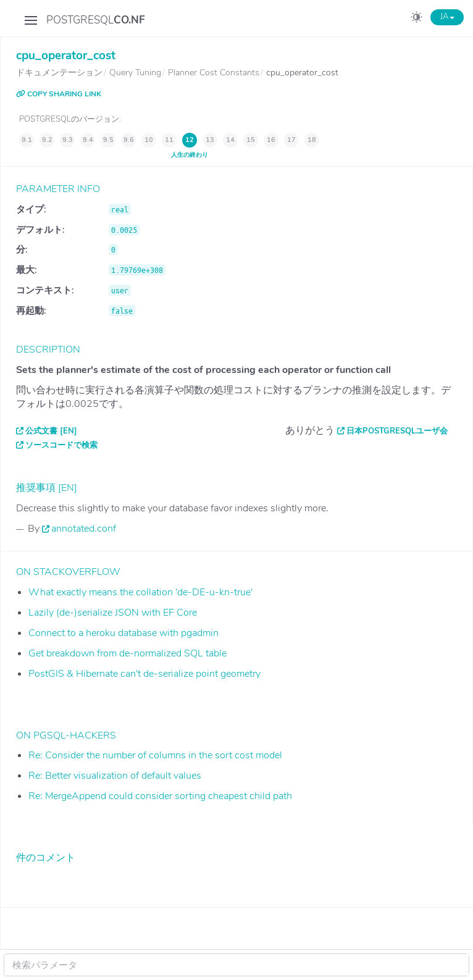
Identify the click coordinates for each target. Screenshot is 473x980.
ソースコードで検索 (61, 445)
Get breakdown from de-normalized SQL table (128, 653)
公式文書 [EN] (51, 431)
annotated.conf (84, 529)
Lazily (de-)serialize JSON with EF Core (113, 613)
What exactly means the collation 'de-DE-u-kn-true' (140, 592)
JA (447, 17)
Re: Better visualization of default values (115, 776)
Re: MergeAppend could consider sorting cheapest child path (160, 796)
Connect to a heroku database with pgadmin (123, 633)
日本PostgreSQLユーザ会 (397, 431)
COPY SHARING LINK (59, 94)
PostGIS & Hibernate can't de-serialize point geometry (144, 674)
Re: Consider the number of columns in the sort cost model (155, 755)
